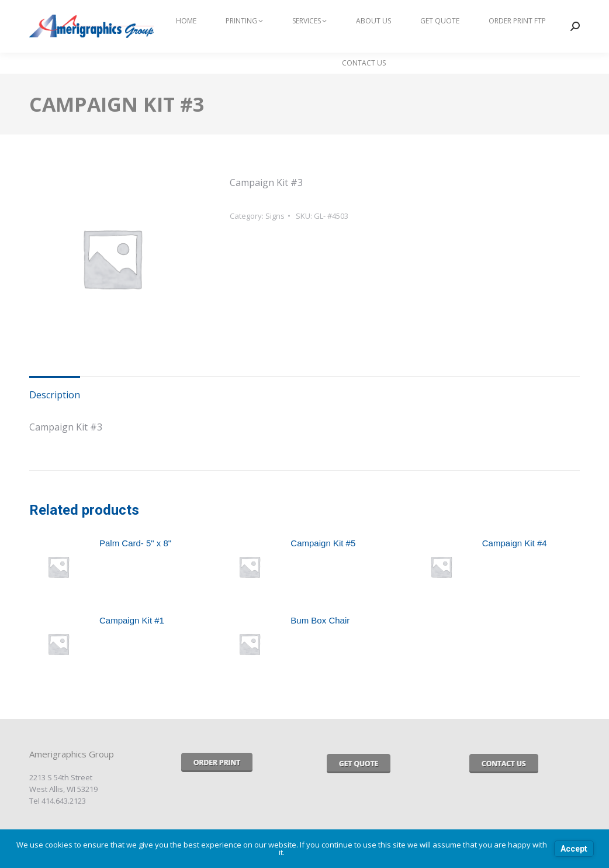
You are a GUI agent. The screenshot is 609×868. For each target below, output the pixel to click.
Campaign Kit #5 (323, 543)
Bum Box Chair (320, 620)
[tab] (55, 390)
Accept (574, 849)
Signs (275, 216)
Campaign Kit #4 (515, 543)
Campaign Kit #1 (132, 620)
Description (55, 395)
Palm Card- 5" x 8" (135, 543)
